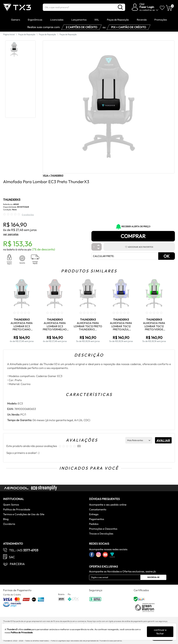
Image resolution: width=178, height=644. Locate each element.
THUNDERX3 (12, 200)
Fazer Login (147, 7)
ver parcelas (11, 234)
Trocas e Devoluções (101, 533)
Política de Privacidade (17, 509)
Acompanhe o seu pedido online (108, 505)
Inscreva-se (153, 577)
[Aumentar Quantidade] (99, 246)
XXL (97, 20)
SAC (12, 557)
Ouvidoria (9, 524)
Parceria (17, 564)
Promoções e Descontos (103, 529)
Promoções (161, 20)
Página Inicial (9, 34)
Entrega (94, 514)
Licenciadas (57, 20)
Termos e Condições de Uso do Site (24, 514)
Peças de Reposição (118, 20)
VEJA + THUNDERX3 (53, 176)
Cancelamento (98, 509)
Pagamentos (97, 519)
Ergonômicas (35, 20)
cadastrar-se (149, 10)
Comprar (133, 236)
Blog (6, 519)
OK (166, 256)
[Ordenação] (139, 440)
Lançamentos (79, 20)
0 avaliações (28, 215)
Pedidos (94, 524)
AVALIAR (163, 441)
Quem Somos (11, 505)
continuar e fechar (160, 632)
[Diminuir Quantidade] (99, 249)
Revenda (142, 20)
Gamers (16, 20)
